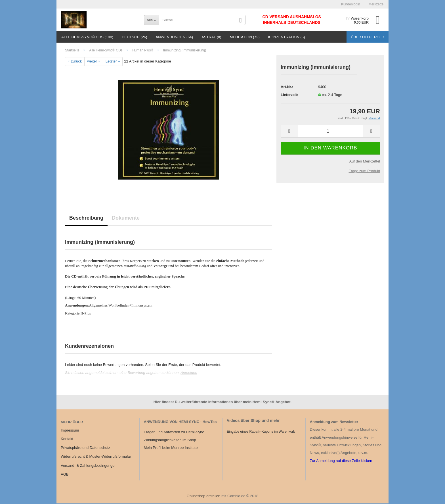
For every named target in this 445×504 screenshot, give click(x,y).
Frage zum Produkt (364, 171)
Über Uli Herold (368, 37)
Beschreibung (86, 218)
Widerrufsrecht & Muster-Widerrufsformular (96, 457)
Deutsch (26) (135, 37)
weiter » (94, 62)
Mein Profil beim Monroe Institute (171, 448)
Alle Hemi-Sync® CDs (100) (87, 37)
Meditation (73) (245, 37)
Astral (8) (211, 37)
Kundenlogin (351, 4)
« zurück (75, 62)
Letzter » (113, 62)
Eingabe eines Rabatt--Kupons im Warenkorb (261, 432)
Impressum (70, 431)
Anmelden (189, 373)
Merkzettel (376, 4)
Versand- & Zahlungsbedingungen (89, 466)
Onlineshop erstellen (204, 496)
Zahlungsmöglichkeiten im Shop (170, 441)
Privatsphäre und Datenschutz (85, 448)
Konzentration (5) (287, 37)
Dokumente (126, 218)
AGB (65, 475)
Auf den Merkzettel (365, 162)
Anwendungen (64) (174, 37)
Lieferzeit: (289, 95)
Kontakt (67, 439)
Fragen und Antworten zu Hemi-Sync (174, 433)
